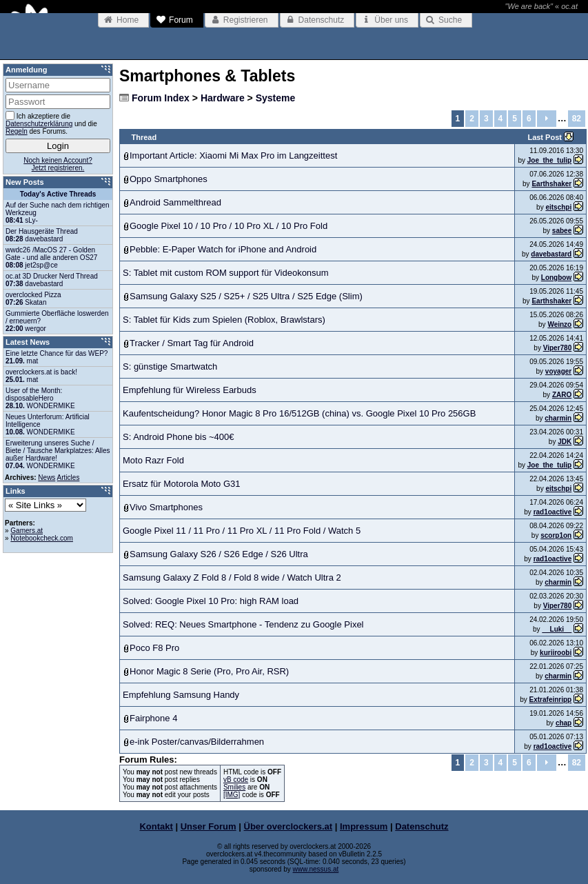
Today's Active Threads (58, 194)
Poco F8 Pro (154, 648)
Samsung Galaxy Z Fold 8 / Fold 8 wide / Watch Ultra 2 (232, 577)
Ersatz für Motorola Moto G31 (182, 484)
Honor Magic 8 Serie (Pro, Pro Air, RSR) (209, 671)
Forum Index (161, 98)
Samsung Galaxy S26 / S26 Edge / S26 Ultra (219, 554)
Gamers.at (27, 531)
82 (577, 119)
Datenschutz (422, 826)
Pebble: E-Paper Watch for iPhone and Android (223, 249)
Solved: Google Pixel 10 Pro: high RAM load (211, 601)
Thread (144, 137)
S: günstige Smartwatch (170, 366)
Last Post (546, 137)
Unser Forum (209, 826)
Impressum (364, 826)
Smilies (234, 787)
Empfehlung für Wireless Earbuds (190, 390)
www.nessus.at (316, 869)
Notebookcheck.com (42, 538)
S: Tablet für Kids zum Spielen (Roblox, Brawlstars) (224, 320)
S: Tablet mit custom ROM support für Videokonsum (226, 273)
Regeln (17, 131)
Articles (69, 478)
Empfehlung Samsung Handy (181, 695)
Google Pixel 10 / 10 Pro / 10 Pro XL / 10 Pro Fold (229, 226)
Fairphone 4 (153, 718)
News (47, 478)
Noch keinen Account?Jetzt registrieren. (58, 164)
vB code (236, 780)
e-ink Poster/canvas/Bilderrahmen (197, 742)
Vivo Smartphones (166, 507)
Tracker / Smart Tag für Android (192, 343)
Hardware (223, 98)
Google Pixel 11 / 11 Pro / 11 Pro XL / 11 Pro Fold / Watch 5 (242, 531)
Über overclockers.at (288, 826)
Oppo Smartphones (169, 179)
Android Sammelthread (175, 202)
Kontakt (156, 826)
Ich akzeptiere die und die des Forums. (51, 123)
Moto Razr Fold (153, 460)
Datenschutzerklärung (39, 124)
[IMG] (232, 795)
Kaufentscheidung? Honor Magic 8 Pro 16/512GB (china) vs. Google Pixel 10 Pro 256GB (299, 413)
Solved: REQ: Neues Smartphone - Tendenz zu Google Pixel (243, 624)
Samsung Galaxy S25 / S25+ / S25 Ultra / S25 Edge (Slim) (246, 296)
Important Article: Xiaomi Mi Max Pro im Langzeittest (233, 155)
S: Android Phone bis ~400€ (179, 437)
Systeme (276, 98)
